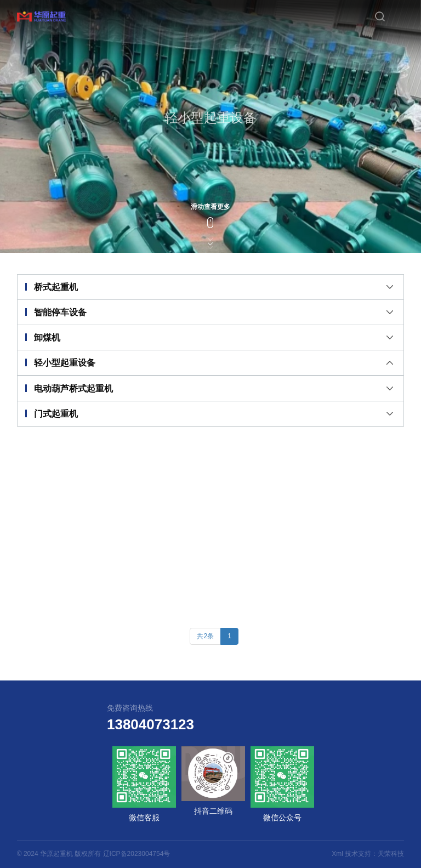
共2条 (205, 636)
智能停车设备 (60, 312)
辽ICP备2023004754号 (137, 854)
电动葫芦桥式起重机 (73, 388)
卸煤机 (47, 337)
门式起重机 (56, 414)
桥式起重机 (56, 287)
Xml (337, 854)
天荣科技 (391, 854)
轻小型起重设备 (65, 363)
